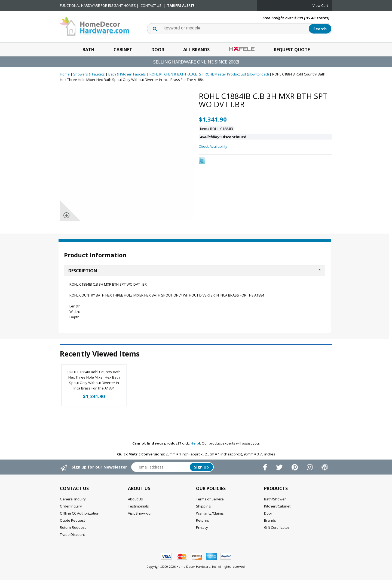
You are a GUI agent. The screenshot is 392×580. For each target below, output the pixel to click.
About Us (135, 499)
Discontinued (223, 137)
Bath (88, 50)
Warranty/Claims (210, 513)
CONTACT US (151, 5)
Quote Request (72, 520)
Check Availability (213, 146)
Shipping (203, 506)
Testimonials (138, 506)
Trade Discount (72, 534)
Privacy (202, 527)
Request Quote (292, 50)
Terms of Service (210, 499)
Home (65, 74)
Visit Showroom (141, 513)
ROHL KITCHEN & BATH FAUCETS (175, 74)
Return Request (73, 527)
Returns (203, 520)
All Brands (196, 50)
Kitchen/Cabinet (277, 506)
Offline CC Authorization (80, 513)
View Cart (320, 5)
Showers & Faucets (89, 74)
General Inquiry (73, 499)
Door (158, 50)
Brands (270, 520)
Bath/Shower (275, 499)
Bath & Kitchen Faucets (127, 74)
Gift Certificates (277, 527)
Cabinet (123, 50)
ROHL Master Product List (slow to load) (237, 74)
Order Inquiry (71, 506)
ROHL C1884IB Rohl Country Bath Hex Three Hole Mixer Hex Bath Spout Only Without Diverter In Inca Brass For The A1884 (94, 380)
